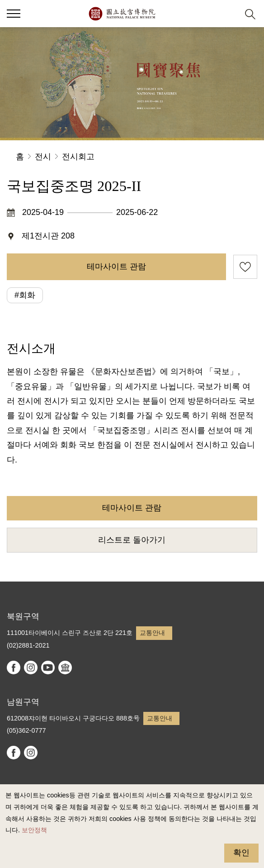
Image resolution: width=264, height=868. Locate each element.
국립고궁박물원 (122, 14)
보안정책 (34, 830)
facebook (14, 668)
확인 (241, 853)
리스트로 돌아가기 (132, 540)
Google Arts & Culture (65, 668)
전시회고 (78, 157)
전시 (43, 157)
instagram (31, 668)
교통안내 (152, 633)
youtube (48, 668)
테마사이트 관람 (116, 267)
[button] (14, 14)
